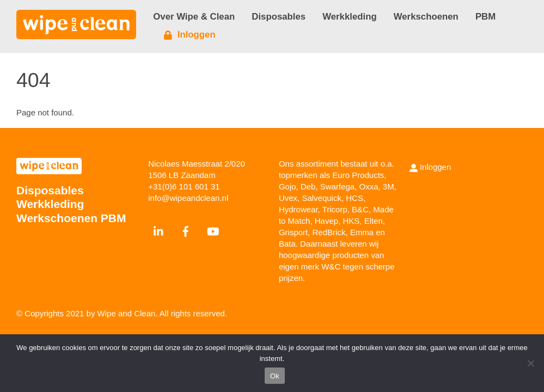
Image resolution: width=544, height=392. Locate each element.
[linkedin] (159, 230)
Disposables (279, 17)
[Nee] (530, 363)
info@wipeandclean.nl (188, 198)
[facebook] (186, 230)
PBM (485, 17)
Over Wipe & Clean (194, 17)
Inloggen (190, 35)
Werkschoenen (426, 17)
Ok (275, 376)
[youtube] (213, 230)
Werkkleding (349, 17)
